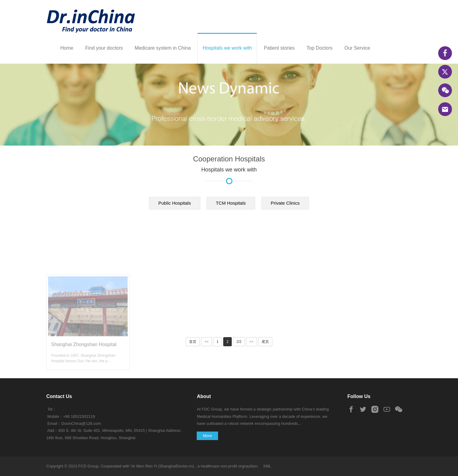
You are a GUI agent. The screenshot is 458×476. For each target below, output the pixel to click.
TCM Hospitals (231, 203)
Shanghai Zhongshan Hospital (84, 381)
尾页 (265, 342)
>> (252, 342)
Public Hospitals (175, 203)
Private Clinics (285, 203)
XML (267, 466)
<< (206, 342)
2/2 (239, 342)
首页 (193, 342)
